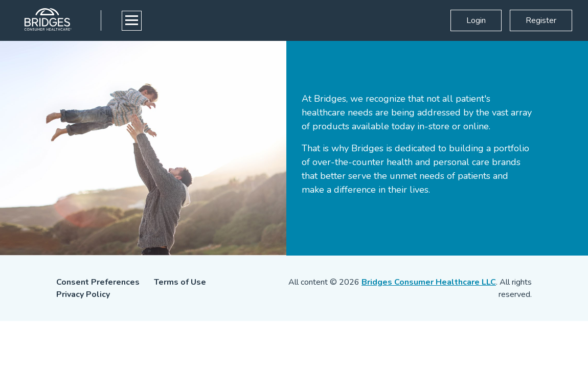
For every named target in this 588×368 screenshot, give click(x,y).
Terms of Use (180, 282)
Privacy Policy (83, 294)
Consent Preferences (98, 282)
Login (476, 20)
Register (541, 20)
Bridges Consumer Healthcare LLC (429, 282)
